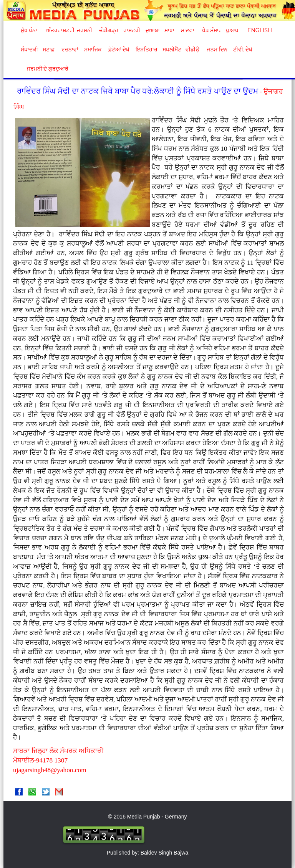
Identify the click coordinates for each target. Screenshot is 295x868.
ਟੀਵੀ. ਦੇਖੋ (243, 50)
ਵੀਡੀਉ (192, 50)
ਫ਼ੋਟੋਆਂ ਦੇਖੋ (118, 50)
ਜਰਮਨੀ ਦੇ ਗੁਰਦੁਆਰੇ (45, 69)
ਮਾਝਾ (169, 30)
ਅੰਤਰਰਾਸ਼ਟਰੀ (59, 30)
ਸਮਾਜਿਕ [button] (93, 50)
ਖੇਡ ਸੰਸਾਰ (212, 30)
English (259, 30)
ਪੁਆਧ (232, 30)
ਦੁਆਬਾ (153, 30)
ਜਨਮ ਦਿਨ (217, 50)
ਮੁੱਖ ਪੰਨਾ (29, 30)
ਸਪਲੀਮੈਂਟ (172, 50)
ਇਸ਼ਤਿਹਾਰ (146, 50)
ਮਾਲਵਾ (188, 30)
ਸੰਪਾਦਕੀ (29, 50)
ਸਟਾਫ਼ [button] (49, 50)
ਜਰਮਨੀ (85, 30)
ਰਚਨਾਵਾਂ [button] (70, 50)
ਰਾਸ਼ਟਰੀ (132, 30)
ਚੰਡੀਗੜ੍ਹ (109, 30)
